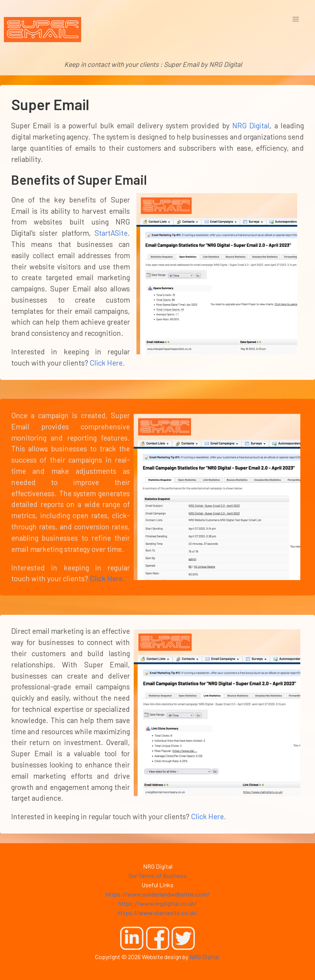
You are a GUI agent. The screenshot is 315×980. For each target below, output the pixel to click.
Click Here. (107, 363)
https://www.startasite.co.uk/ (158, 913)
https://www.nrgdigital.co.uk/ (157, 903)
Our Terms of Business (158, 875)
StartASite (111, 233)
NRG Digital (251, 125)
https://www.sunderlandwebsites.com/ (158, 894)
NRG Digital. (205, 957)
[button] (296, 19)
